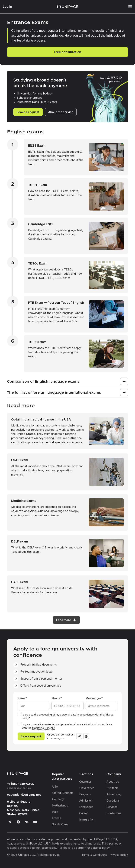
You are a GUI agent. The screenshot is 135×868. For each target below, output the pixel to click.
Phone (56, 698)
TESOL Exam (38, 263)
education (24, 795)
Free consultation (68, 52)
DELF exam (20, 541)
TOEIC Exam (37, 342)
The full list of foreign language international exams (54, 392)
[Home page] (67, 7)
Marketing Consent (43, 728)
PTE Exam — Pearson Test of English (56, 303)
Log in (7, 7)
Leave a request (28, 112)
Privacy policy (119, 855)
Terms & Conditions (94, 855)
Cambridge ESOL (41, 224)
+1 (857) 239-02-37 (21, 784)
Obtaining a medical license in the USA (41, 419)
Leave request (31, 736)
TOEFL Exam (38, 185)
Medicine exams (24, 501)
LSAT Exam (20, 460)
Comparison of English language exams (43, 381)
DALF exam (20, 582)
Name (22, 698)
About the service (61, 112)
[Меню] (128, 7)
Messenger (93, 698)
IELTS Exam (37, 146)
